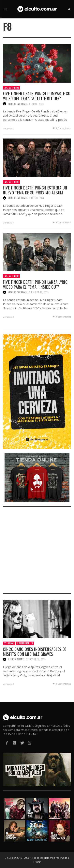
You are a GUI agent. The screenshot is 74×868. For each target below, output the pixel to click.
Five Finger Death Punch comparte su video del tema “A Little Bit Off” (37, 96)
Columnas (9, 643)
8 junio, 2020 (37, 104)
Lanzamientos (11, 88)
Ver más (9, 128)
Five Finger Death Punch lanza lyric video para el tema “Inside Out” (35, 284)
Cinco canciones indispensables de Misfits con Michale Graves (35, 651)
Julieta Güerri (16, 659)
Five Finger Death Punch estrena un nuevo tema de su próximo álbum (35, 190)
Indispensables (25, 643)
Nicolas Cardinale (18, 104)
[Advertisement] (37, 550)
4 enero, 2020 (37, 198)
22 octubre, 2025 (36, 659)
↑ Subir (37, 862)
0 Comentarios (62, 128)
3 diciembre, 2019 (39, 292)
